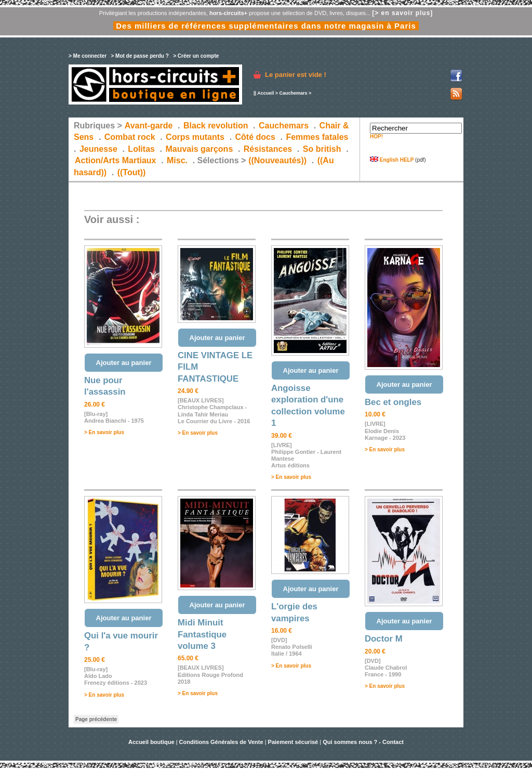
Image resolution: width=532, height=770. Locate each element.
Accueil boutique (152, 742)
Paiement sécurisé (293, 742)
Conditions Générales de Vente (221, 742)
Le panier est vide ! (296, 75)
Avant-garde (149, 126)
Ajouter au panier (124, 363)
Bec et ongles (393, 402)
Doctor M (384, 639)
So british (322, 149)
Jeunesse (98, 149)
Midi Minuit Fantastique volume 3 (202, 634)
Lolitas (141, 149)
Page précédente (96, 719)
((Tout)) (132, 172)
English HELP (392, 160)
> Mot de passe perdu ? (139, 56)
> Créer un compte (196, 56)
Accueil (265, 93)
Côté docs (255, 137)
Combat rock (130, 137)
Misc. (177, 160)
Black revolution (216, 126)
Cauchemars (293, 93)
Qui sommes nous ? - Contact (363, 742)
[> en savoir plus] (402, 13)
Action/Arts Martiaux (115, 160)
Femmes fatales (317, 137)
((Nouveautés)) (277, 160)
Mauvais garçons (199, 149)
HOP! (376, 136)
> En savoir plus (104, 432)
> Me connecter (88, 56)
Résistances (268, 149)
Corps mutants (196, 137)
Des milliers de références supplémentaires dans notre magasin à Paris (266, 26)
